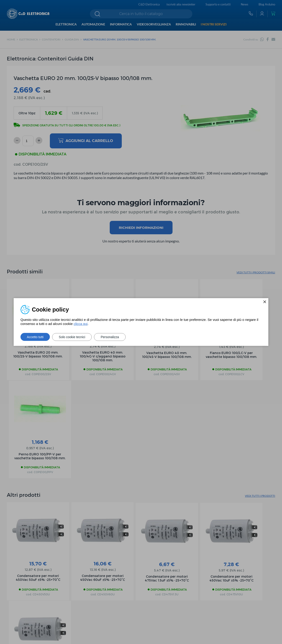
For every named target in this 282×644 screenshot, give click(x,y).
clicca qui (81, 324)
